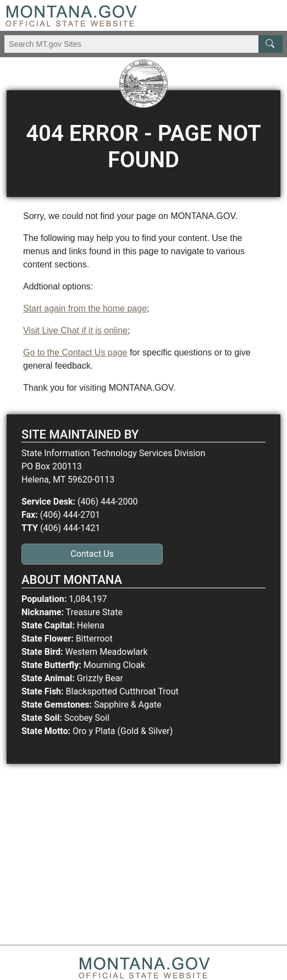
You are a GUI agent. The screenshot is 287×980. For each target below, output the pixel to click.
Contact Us (92, 554)
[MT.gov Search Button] (271, 44)
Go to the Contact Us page (75, 352)
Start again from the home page (85, 308)
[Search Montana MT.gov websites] (143, 44)
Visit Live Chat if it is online (75, 330)
